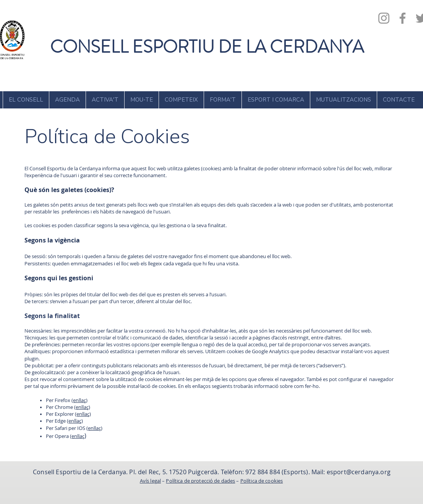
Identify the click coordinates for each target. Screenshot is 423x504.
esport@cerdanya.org (359, 472)
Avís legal (150, 481)
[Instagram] (384, 18)
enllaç (79, 400)
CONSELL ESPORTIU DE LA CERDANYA (207, 47)
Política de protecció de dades (200, 481)
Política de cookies (262, 481)
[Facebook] (403, 18)
